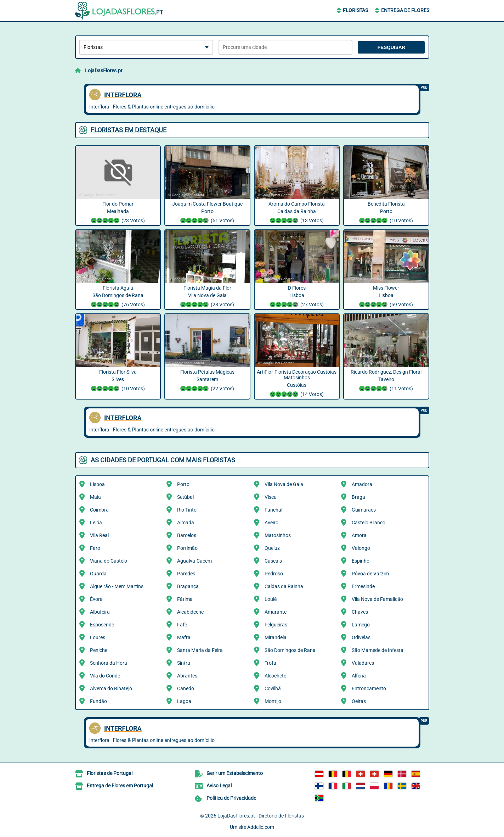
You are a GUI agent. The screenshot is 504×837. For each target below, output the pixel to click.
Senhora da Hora (109, 663)
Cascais (273, 561)
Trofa (270, 663)
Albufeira (100, 612)
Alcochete (275, 676)
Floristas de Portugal (110, 773)
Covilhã (273, 688)
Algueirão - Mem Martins (117, 586)
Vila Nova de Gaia (284, 484)
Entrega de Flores (405, 10)
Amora (359, 535)
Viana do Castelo (109, 561)
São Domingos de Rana (290, 650)
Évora (96, 599)
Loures (98, 637)
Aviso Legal (219, 786)
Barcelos (187, 535)
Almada (186, 523)
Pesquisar (392, 47)
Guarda (98, 574)
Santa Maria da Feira (200, 650)
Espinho (361, 561)
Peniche (99, 650)
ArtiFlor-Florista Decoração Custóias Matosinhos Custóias (297, 384)
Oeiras (359, 701)
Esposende (102, 625)
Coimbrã (99, 510)
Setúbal (185, 497)
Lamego (361, 625)
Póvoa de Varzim (370, 574)
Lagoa (184, 701)
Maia (95, 497)
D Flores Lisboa (297, 297)
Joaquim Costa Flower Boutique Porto (207, 213)
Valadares (363, 663)
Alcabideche (190, 612)
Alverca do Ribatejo (111, 688)
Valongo (361, 548)
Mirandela (276, 637)
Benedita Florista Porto (386, 213)
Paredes (186, 574)
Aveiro (271, 523)
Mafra (184, 637)
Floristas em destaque (129, 130)
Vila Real (99, 535)
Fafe (182, 625)
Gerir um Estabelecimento (235, 773)
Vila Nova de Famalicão (377, 599)
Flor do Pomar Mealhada (118, 213)
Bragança (188, 586)
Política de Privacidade (231, 798)
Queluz (272, 548)
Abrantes (187, 676)
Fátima (185, 599)
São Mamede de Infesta (378, 650)
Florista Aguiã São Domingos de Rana (118, 297)
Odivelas (361, 637)
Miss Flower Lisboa (386, 297)
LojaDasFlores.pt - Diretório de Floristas (261, 816)
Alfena (359, 676)
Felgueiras (276, 625)
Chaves (360, 612)
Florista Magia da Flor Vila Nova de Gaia (207, 297)
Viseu (271, 497)
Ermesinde (363, 586)
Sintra (184, 663)
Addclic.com (261, 827)
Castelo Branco (369, 523)
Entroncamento (369, 688)
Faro (95, 548)
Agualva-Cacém (194, 561)
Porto (183, 484)
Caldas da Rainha (284, 586)
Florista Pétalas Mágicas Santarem (207, 381)
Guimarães (364, 510)
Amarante (276, 612)
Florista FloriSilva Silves (118, 381)
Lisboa (97, 484)
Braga (358, 497)
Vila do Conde (105, 676)
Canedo (186, 688)
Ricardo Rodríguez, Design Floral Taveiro (386, 381)
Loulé (271, 599)
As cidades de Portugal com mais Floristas (163, 460)
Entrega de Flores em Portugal (120, 786)
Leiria (96, 523)
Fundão (98, 701)
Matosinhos (278, 535)
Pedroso (274, 574)
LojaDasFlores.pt (104, 71)
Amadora (362, 484)
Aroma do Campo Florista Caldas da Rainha (297, 213)
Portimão (187, 548)
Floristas (355, 10)
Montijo (273, 701)
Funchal (273, 510)
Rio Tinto (187, 510)
